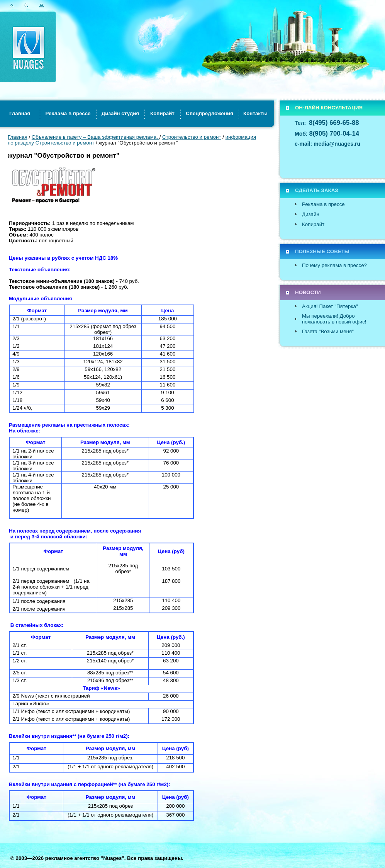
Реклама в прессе (323, 204)
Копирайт (313, 224)
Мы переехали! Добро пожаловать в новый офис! (334, 319)
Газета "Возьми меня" (328, 331)
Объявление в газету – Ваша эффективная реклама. (96, 137)
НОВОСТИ (308, 292)
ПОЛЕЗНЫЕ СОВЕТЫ (322, 251)
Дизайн (311, 214)
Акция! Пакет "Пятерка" (330, 306)
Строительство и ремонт (192, 137)
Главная (18, 137)
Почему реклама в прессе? (334, 265)
